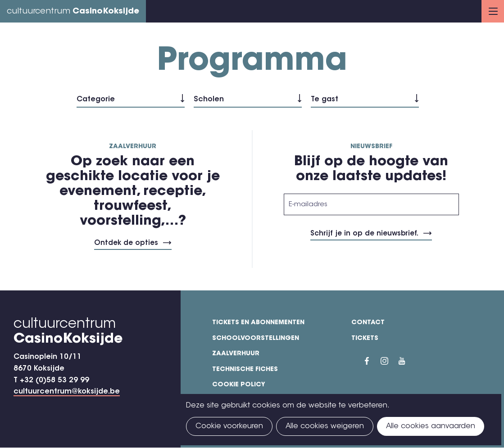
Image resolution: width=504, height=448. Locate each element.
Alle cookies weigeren (325, 426)
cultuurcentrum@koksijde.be (67, 392)
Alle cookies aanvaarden (431, 426)
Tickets (365, 339)
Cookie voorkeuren (229, 426)
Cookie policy (239, 385)
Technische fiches (245, 370)
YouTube (408, 361)
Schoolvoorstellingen (256, 339)
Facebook (373, 361)
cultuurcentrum (73, 12)
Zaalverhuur (236, 354)
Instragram (390, 361)
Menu (493, 11)
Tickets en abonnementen (258, 323)
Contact (368, 323)
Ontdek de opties (126, 243)
